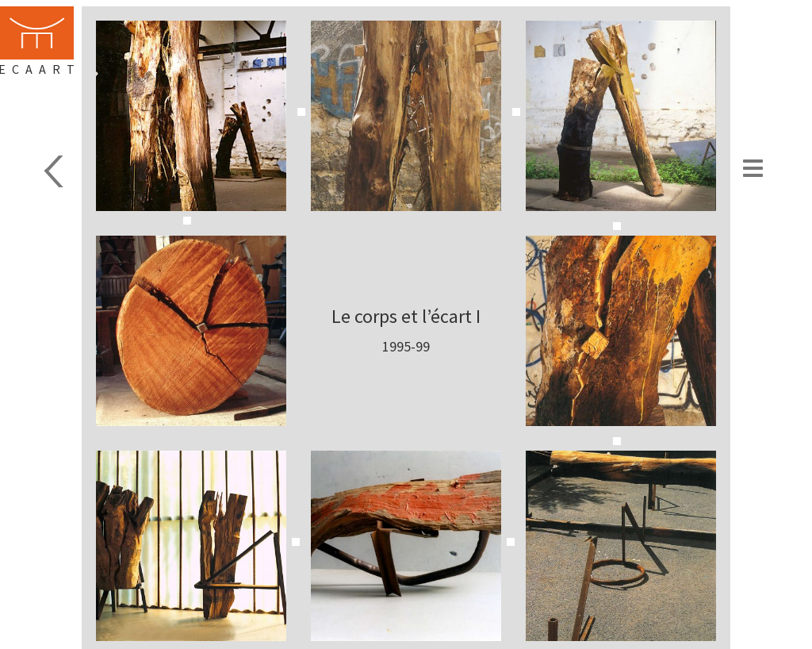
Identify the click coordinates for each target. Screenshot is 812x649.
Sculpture (38, 171)
